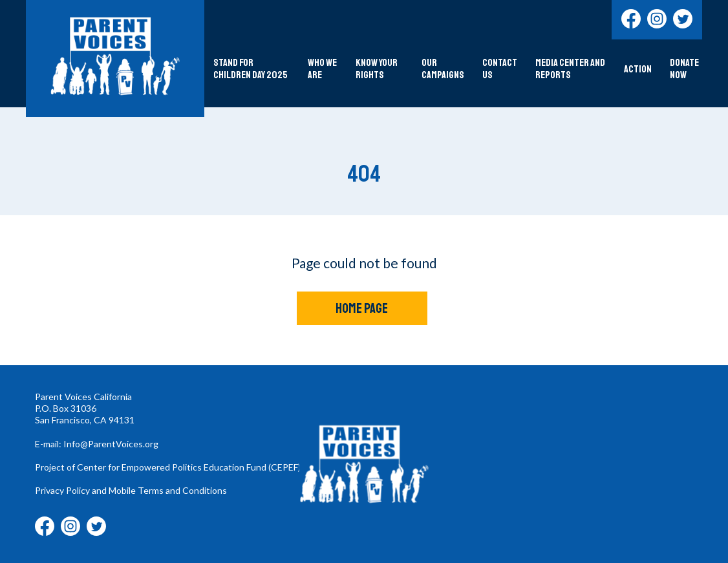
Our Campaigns (443, 69)
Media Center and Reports (570, 69)
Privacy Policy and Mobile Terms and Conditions (131, 490)
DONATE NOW (684, 69)
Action (638, 69)
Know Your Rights (377, 69)
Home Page (362, 308)
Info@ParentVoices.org (111, 444)
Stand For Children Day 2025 (251, 69)
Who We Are (322, 69)
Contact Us (500, 69)
